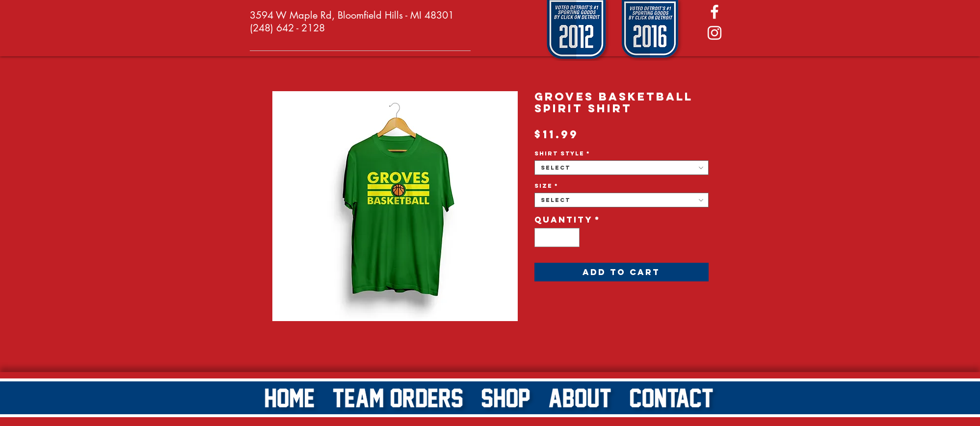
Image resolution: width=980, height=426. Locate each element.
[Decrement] (543, 238)
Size (546, 186)
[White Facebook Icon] (715, 12)
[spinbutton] (557, 238)
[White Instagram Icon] (715, 33)
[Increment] (571, 238)
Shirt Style (562, 153)
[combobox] (622, 168)
